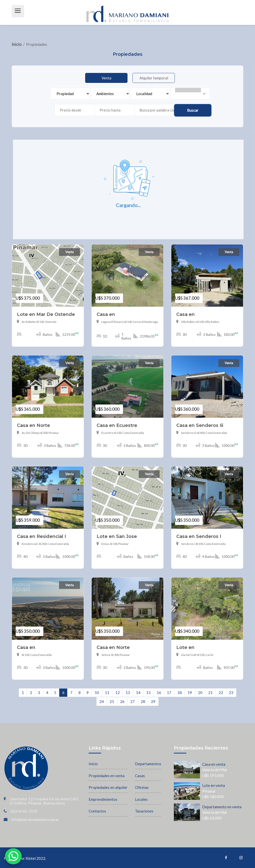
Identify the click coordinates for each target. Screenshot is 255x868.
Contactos (97, 811)
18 (180, 693)
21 (210, 693)
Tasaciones (144, 811)
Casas (140, 776)
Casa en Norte (33, 425)
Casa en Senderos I (199, 536)
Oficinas (142, 787)
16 (159, 693)
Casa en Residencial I (41, 536)
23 (231, 693)
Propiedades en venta (107, 776)
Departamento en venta (222, 807)
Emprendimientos (103, 799)
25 (112, 701)
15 (148, 693)
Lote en (185, 647)
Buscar (193, 110)
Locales (141, 799)
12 (118, 693)
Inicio (17, 44)
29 (153, 701)
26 (122, 701)
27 (132, 701)
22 (221, 693)
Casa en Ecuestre (117, 425)
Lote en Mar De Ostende (46, 314)
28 (143, 701)
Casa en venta (214, 764)
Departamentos (148, 764)
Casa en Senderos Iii (200, 425)
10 (97, 693)
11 (107, 693)
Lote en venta (214, 785)
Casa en (106, 314)
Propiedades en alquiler (108, 787)
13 (128, 693)
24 (102, 701)
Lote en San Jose (117, 536)
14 (138, 693)
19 (190, 693)
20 (200, 693)
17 (169, 693)
